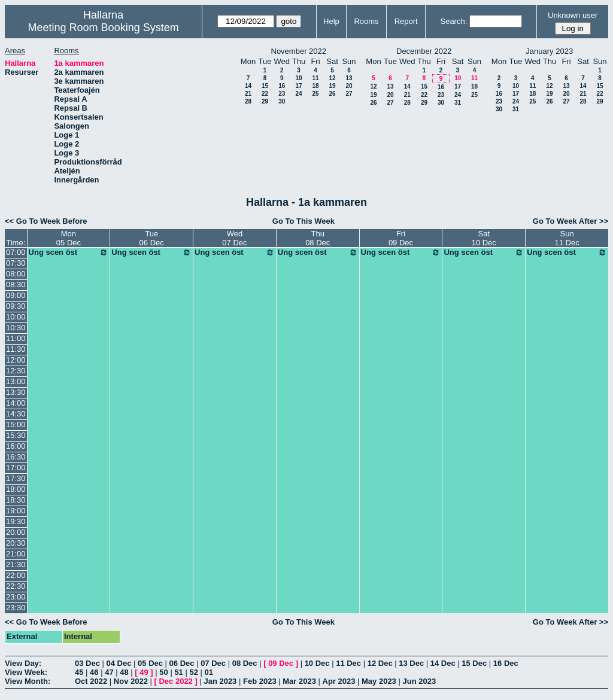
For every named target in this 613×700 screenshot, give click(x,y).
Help (331, 21)
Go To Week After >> (570, 221)
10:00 (16, 317)
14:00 (16, 403)
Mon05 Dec (69, 238)
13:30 (16, 392)
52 (193, 672)
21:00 (16, 554)
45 (79, 672)
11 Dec (348, 663)
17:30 (16, 478)
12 (332, 78)
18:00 (16, 489)
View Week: (26, 672)
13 (349, 78)
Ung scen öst (69, 252)
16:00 (16, 446)
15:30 (16, 435)
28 (248, 101)
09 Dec (281, 663)
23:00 (16, 597)
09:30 (16, 306)
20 (349, 86)
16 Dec (506, 663)
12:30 (16, 371)
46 (94, 672)
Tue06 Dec (152, 238)
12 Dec (380, 663)
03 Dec (87, 663)
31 (458, 103)
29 (265, 101)
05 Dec (150, 663)
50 (163, 672)
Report (406, 21)
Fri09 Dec (401, 238)
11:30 (16, 349)
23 (282, 94)
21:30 (16, 564)
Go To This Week (304, 221)
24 (298, 94)
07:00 (16, 252)
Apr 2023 (339, 681)
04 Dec (119, 663)
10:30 (16, 328)
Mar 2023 (299, 681)
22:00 (16, 575)
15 (265, 86)
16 (282, 86)
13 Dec (411, 663)
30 (282, 101)
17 (298, 86)
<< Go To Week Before (46, 221)
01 (209, 672)
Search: (453, 21)
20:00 (16, 532)
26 (332, 94)
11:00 (16, 338)
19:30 (16, 521)
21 (248, 94)
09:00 (16, 295)
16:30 (16, 457)
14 (248, 86)
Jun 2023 (419, 681)
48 (124, 672)
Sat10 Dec (484, 238)
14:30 (16, 414)
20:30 (16, 543)
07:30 (16, 263)
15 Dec (474, 663)
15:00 (16, 424)
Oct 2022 (91, 681)
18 (315, 86)
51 (178, 672)
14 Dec (443, 663)
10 (298, 78)
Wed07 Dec (234, 238)
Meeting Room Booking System (104, 28)
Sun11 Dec (567, 238)
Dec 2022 (175, 681)
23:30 (16, 608)
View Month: (28, 681)
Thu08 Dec (318, 238)
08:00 (16, 274)
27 (349, 94)
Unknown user (573, 15)
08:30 (16, 284)
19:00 (16, 511)
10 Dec (317, 663)
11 (315, 78)
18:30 (16, 500)
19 (332, 86)
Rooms (366, 21)
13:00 (16, 381)
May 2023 (379, 681)
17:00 (16, 468)
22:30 (16, 586)
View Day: (23, 663)
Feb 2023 (260, 681)
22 (265, 94)
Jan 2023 (220, 681)
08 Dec (245, 663)
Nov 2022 (131, 681)
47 (109, 672)
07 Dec (213, 663)
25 (315, 94)
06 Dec (182, 663)
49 (144, 672)
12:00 (16, 360)
